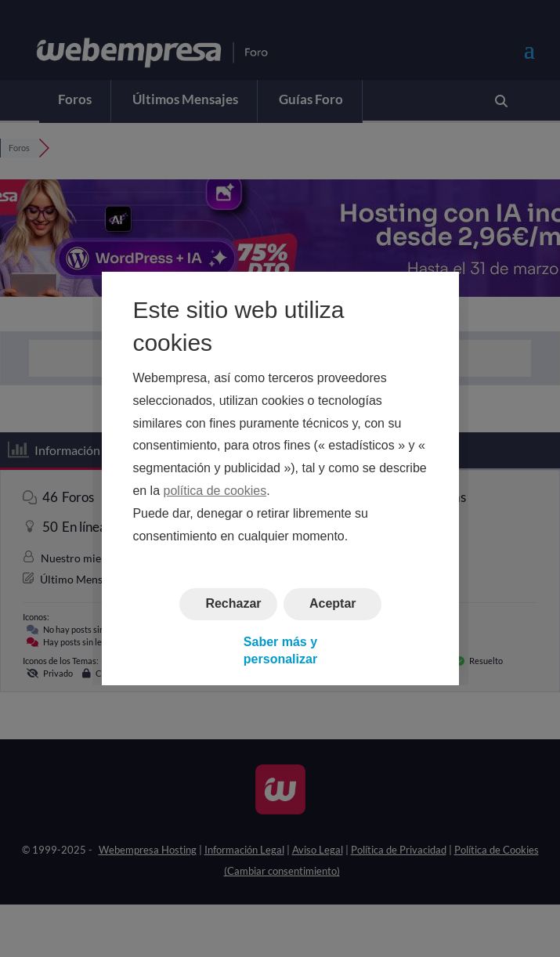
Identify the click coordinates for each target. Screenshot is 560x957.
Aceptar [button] (332, 604)
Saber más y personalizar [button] (280, 650)
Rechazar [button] (233, 604)
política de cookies (215, 491)
